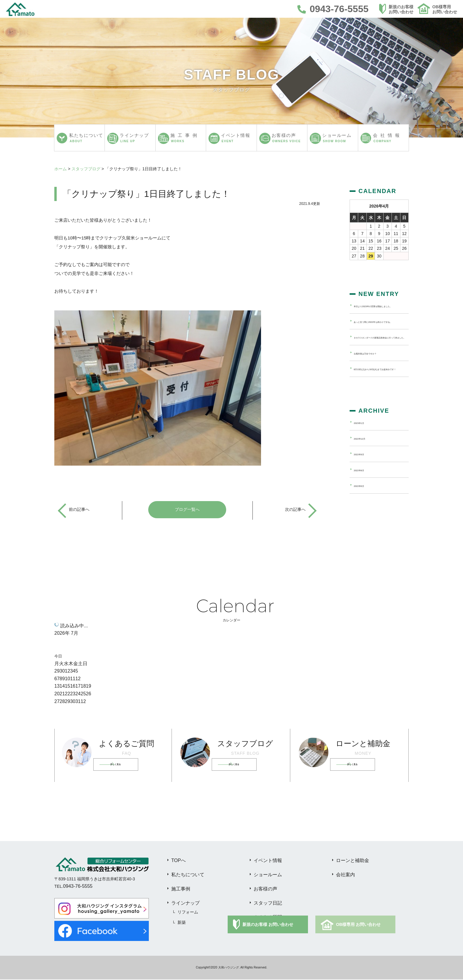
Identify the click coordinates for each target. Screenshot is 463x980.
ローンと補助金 (353, 861)
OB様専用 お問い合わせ (358, 925)
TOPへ (178, 861)
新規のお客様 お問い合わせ (268, 925)
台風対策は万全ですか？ (376, 373)
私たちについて (188, 875)
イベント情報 (268, 861)
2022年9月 (364, 480)
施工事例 (181, 889)
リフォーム (188, 913)
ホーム (61, 169)
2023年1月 (364, 449)
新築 (182, 923)
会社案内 (345, 875)
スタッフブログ (86, 169)
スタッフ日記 (268, 904)
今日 (58, 657)
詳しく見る (125, 765)
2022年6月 (364, 512)
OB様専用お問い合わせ (445, 9)
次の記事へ (294, 510)
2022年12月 (365, 465)
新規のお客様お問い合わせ (401, 9)
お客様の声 (265, 889)
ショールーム (268, 875)
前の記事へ (81, 510)
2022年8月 (364, 496)
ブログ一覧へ (187, 510)
